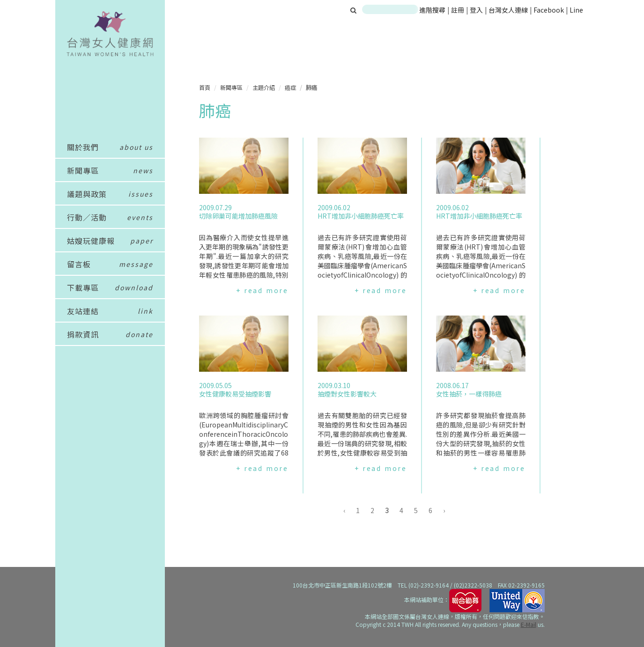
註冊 (458, 10)
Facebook (549, 10)
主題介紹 (264, 87)
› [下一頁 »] (444, 510)
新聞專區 (231, 87)
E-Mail (529, 624)
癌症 (290, 87)
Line (576, 10)
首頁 (205, 87)
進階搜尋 (432, 10)
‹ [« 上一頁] (344, 510)
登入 (477, 10)
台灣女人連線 (508, 10)
